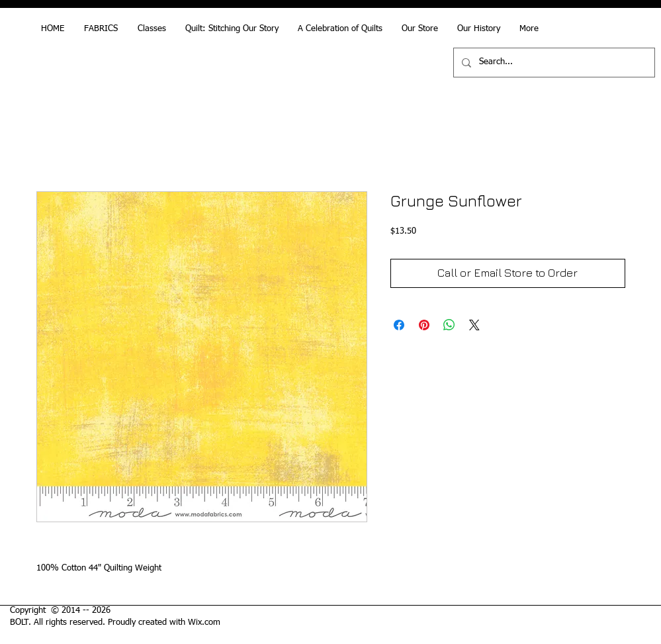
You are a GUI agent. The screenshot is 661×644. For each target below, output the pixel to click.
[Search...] (553, 63)
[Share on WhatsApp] (449, 325)
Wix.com (204, 622)
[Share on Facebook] (399, 325)
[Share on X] (474, 325)
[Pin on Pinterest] (424, 325)
